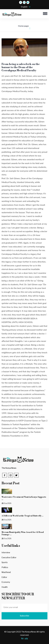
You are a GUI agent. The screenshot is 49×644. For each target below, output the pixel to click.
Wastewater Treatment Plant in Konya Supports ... (24, 498)
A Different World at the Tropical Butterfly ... (22, 516)
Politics (5, 567)
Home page (23, 26)
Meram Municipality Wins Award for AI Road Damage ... (23, 533)
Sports (5, 562)
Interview (6, 553)
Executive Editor (9, 558)
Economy (6, 582)
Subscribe (24, 616)
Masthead (6, 572)
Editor (4, 577)
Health (5, 587)
